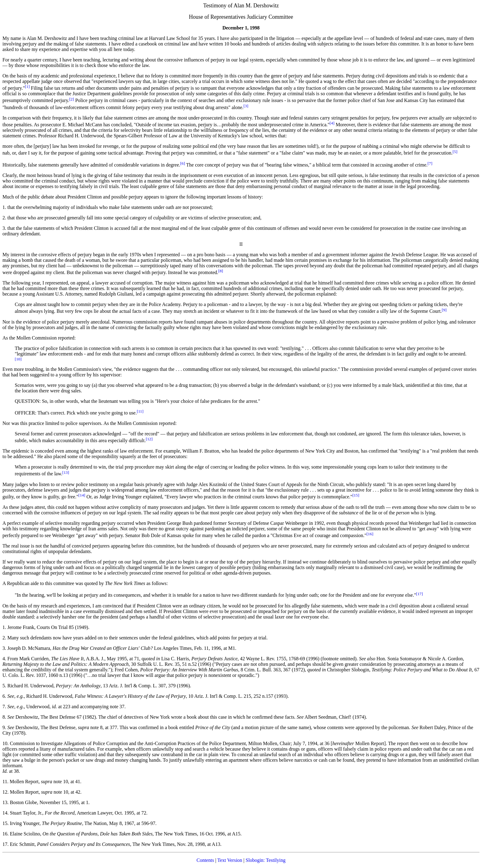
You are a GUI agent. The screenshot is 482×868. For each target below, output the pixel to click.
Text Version (230, 860)
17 (5, 844)
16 (5, 834)
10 (5, 743)
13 (5, 802)
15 (5, 823)
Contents (205, 860)
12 (5, 792)
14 (5, 813)
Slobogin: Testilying (266, 860)
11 (5, 782)
